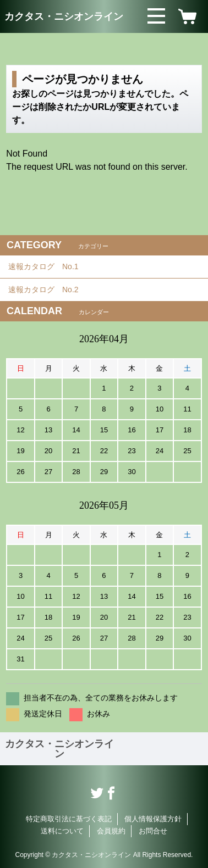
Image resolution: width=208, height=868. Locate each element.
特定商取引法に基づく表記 (69, 819)
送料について (62, 831)
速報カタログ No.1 (47, 266)
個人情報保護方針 (153, 819)
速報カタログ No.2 (47, 290)
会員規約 (111, 831)
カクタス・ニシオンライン (64, 16)
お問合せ (153, 831)
